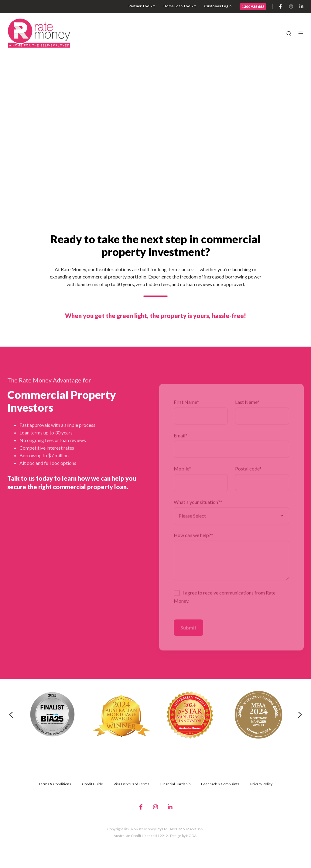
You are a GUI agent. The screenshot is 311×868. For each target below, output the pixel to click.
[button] (289, 33)
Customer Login (218, 6)
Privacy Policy (261, 784)
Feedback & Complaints (220, 784)
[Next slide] (300, 715)
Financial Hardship (175, 784)
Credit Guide (92, 784)
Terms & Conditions (55, 784)
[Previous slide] (11, 715)
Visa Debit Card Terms (132, 784)
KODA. (192, 836)
